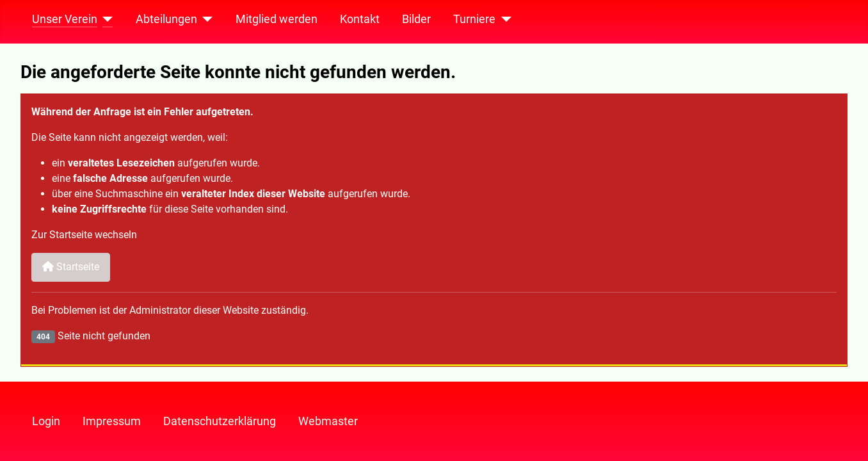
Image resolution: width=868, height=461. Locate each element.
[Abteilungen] (205, 19)
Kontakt (360, 19)
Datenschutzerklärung (220, 421)
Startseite (71, 267)
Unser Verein (65, 19)
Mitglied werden (277, 19)
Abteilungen (166, 19)
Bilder (416, 19)
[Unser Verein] (105, 19)
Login (46, 421)
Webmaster (328, 421)
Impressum (112, 421)
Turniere (474, 19)
